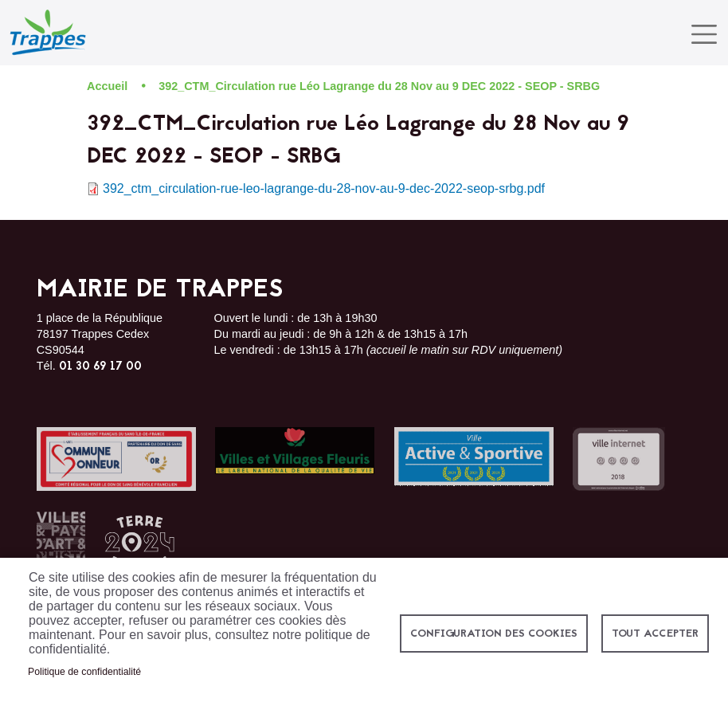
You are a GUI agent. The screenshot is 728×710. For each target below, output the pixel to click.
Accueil (107, 86)
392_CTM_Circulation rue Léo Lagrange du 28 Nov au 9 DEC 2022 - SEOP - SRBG (379, 86)
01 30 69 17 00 (100, 367)
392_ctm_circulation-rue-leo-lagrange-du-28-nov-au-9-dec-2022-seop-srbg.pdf (324, 188)
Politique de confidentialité (84, 672)
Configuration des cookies (494, 634)
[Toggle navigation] (704, 34)
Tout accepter (655, 634)
